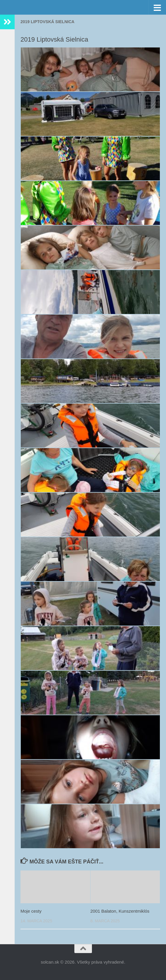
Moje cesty (31, 911)
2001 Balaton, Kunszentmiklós (120, 911)
